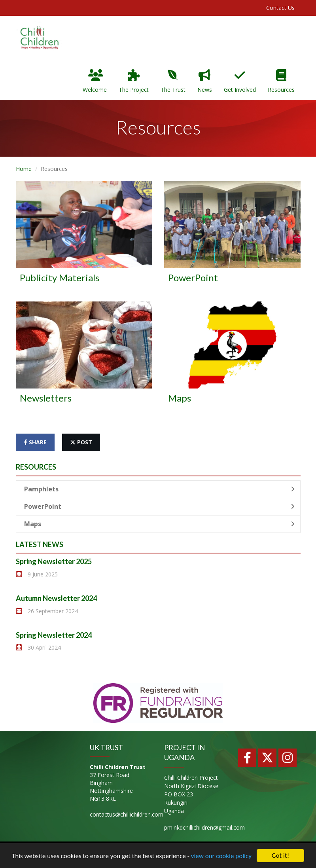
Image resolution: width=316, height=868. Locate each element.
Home (24, 169)
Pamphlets (159, 489)
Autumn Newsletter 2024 (56, 598)
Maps (159, 524)
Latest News (40, 544)
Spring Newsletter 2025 (54, 561)
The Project (134, 81)
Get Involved (240, 81)
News (205, 81)
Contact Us (280, 8)
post (81, 442)
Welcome (95, 81)
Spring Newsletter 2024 (54, 635)
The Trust (173, 81)
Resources (281, 81)
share (35, 442)
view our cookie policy (221, 856)
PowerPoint (159, 506)
